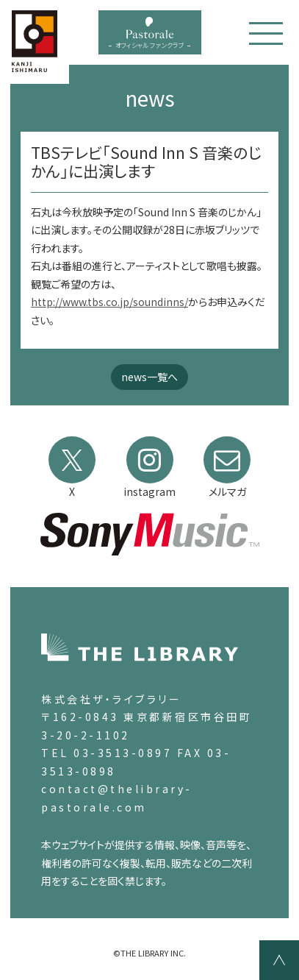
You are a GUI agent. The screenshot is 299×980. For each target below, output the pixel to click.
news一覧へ (149, 377)
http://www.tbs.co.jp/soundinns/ (109, 302)
